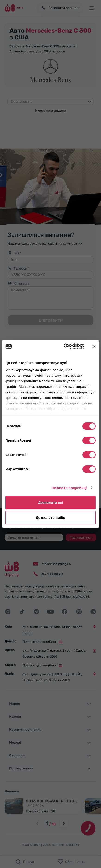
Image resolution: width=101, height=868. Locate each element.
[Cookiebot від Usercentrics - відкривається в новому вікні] (64, 346)
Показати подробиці (69, 488)
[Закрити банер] (94, 346)
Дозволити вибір (50, 517)
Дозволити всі (50, 502)
